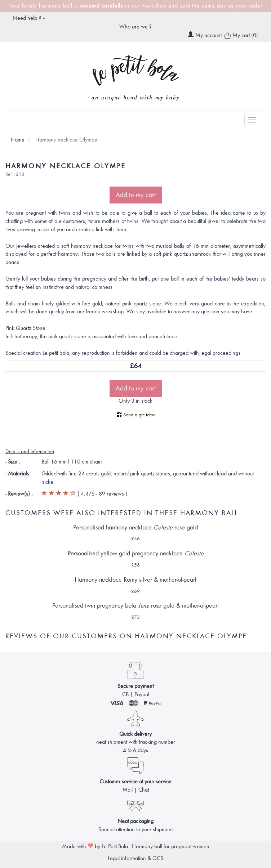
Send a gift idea (136, 415)
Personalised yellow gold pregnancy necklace (136, 553)
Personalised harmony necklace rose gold (135, 527)
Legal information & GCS (135, 858)
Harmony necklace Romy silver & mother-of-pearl (135, 580)
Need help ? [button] (29, 18)
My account (208, 35)
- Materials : (19, 474)
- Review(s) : (19, 494)
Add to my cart (136, 195)
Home (18, 140)
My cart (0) (241, 36)
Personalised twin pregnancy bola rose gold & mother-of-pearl (135, 606)
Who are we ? (135, 27)
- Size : (13, 462)
